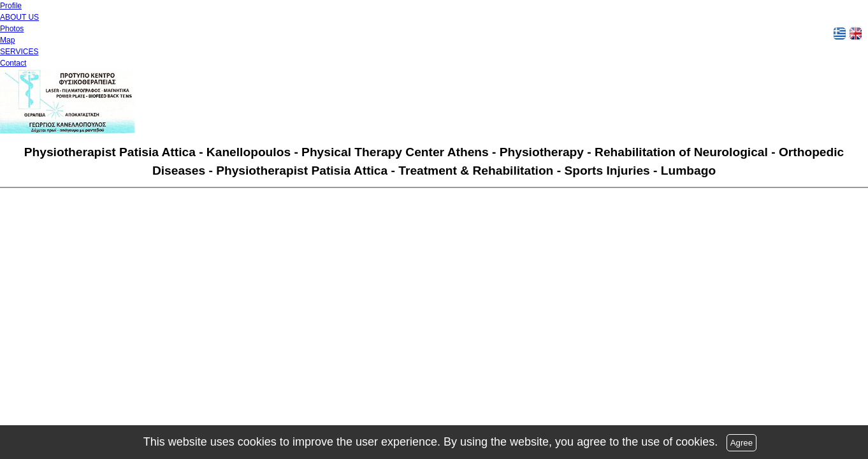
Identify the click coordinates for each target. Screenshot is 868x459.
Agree (742, 443)
